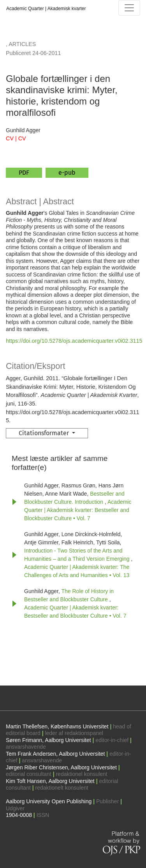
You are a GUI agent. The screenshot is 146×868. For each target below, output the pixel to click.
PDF (24, 173)
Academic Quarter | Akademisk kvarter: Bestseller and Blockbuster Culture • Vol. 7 (78, 510)
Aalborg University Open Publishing (49, 801)
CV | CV (16, 138)
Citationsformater (45, 433)
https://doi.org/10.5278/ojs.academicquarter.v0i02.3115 (74, 341)
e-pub (67, 173)
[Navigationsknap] (129, 8)
